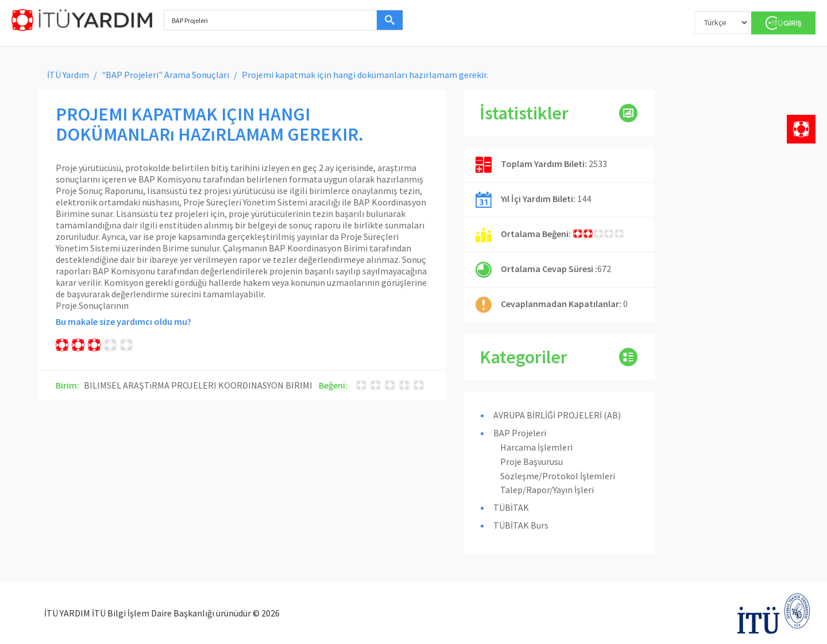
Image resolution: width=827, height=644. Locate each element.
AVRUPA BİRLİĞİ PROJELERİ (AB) (557, 415)
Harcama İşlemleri (536, 447)
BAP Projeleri (520, 433)
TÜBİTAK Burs (521, 525)
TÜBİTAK (511, 507)
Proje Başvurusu (532, 461)
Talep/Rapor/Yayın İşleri (547, 490)
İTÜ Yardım (68, 75)
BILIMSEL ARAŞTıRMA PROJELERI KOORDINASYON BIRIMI (198, 385)
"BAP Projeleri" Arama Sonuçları (165, 75)
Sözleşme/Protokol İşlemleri (558, 476)
